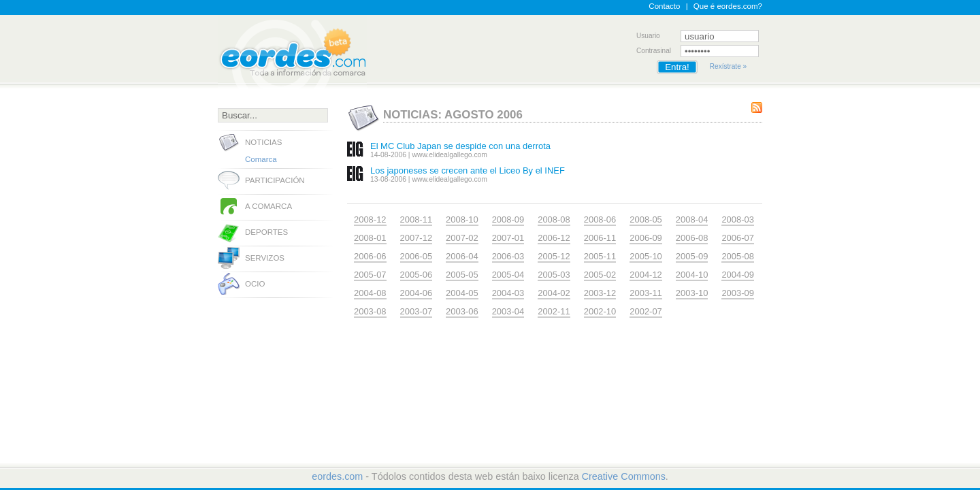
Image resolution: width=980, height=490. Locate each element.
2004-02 (554, 293)
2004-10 (692, 275)
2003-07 (416, 311)
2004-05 (462, 293)
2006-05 (416, 256)
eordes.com (337, 476)
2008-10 (462, 219)
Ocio (255, 284)
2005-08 (738, 256)
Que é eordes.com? (728, 6)
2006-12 (554, 238)
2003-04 (508, 311)
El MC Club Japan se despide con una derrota (460, 146)
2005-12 (554, 256)
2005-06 (416, 275)
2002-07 (646, 311)
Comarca (261, 159)
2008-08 (554, 219)
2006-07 (738, 238)
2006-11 (600, 238)
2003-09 (738, 293)
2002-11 (554, 311)
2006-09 (646, 238)
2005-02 (600, 275)
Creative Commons (624, 476)
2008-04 (692, 219)
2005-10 (646, 256)
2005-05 (462, 275)
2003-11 (646, 293)
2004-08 (370, 293)
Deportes (266, 232)
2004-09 (738, 275)
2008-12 (370, 219)
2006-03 (508, 256)
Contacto (664, 6)
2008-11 (416, 219)
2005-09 (692, 256)
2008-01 (370, 238)
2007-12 (416, 238)
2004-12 (646, 275)
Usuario (648, 36)
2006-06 (370, 256)
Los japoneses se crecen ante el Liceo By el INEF (468, 170)
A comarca (268, 206)
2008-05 (646, 219)
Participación (275, 180)
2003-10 (692, 293)
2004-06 (416, 293)
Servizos (265, 258)
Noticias (263, 142)
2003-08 (370, 311)
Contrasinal (654, 51)
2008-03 (738, 219)
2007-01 (508, 238)
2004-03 (508, 293)
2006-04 (462, 256)
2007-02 (462, 238)
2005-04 (508, 275)
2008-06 (600, 219)
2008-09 (508, 219)
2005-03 (554, 275)
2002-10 (600, 311)
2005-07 (370, 275)
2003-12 (600, 293)
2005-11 (600, 256)
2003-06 (462, 311)
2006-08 (692, 238)
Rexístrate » (728, 66)
